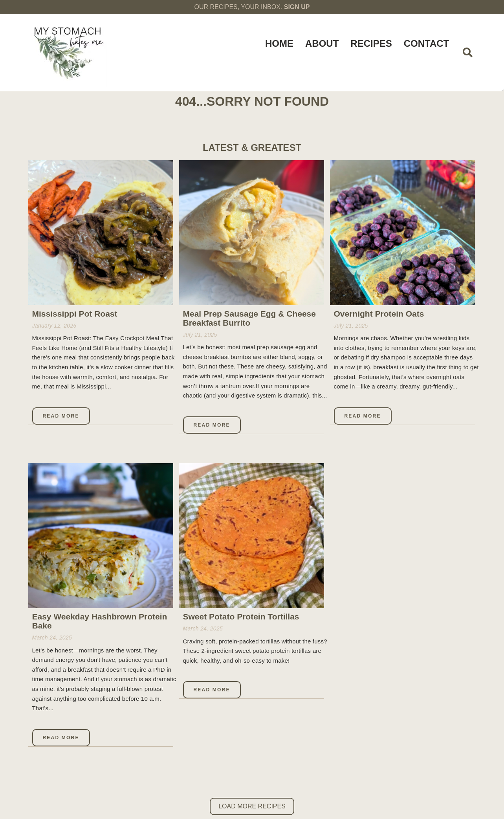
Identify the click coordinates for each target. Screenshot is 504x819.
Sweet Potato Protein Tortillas (241, 617)
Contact (427, 43)
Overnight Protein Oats (379, 314)
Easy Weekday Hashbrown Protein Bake (100, 621)
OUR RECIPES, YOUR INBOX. (252, 7)
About (322, 43)
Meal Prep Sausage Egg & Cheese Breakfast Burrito (249, 318)
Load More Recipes (252, 806)
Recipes (371, 43)
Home (279, 43)
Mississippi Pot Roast (75, 314)
